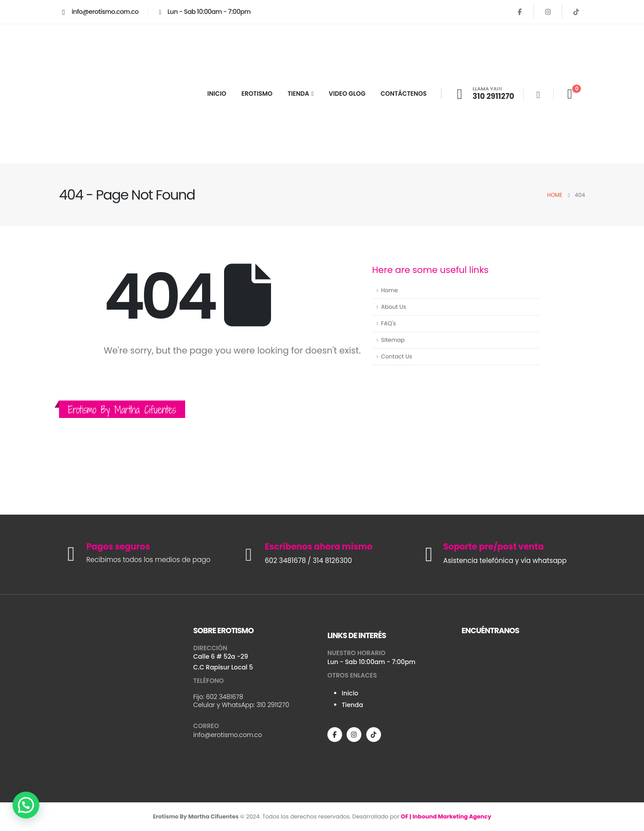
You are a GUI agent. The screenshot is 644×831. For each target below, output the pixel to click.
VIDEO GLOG (347, 94)
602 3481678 (225, 697)
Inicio (350, 693)
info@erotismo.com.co (228, 735)
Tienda (352, 705)
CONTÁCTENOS (404, 94)
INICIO (216, 94)
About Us (394, 307)
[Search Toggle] (538, 95)
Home (390, 290)
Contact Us (397, 356)
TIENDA (298, 94)
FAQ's (388, 323)
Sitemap (393, 340)
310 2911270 (273, 705)
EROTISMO (257, 94)
